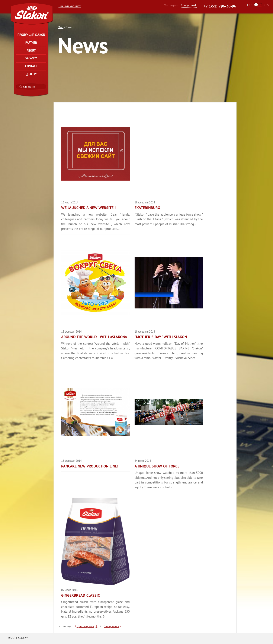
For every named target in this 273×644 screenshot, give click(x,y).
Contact (31, 66)
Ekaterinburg (147, 208)
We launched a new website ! (88, 208)
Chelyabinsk (189, 5)
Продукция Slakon (31, 35)
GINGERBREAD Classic (81, 595)
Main (61, 27)
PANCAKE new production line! (90, 466)
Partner (31, 43)
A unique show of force (157, 466)
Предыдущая (85, 626)
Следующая (111, 626)
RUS (266, 5)
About (31, 51)
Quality (31, 74)
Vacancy (31, 58)
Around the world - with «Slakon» (94, 337)
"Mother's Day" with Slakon (161, 337)
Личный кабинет (70, 6)
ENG (250, 5)
